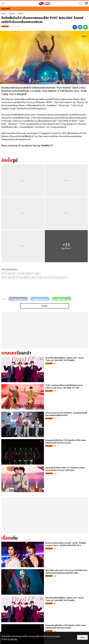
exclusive (12, 13)
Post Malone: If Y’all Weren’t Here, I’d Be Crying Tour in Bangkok (35, 278)
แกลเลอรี (20, 13)
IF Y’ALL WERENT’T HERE (29, 274)
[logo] (45, 3)
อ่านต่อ (45, 306)
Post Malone (9, 274)
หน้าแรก (4, 13)
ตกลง (82, 637)
